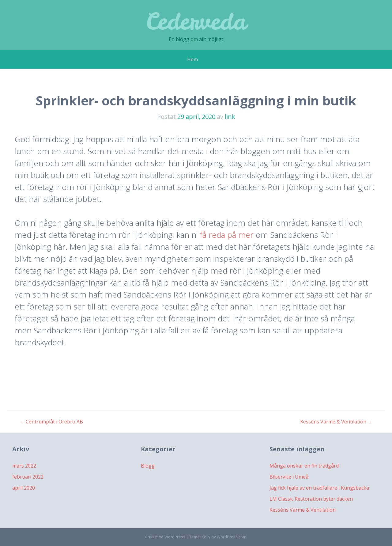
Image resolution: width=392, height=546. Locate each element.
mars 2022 (24, 466)
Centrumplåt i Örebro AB (51, 422)
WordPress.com (232, 537)
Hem (192, 59)
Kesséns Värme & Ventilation (336, 422)
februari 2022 (28, 477)
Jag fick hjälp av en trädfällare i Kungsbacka (319, 488)
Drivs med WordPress (165, 537)
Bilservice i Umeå (289, 477)
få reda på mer (227, 235)
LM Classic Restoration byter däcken (311, 499)
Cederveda (196, 21)
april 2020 (24, 488)
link (230, 117)
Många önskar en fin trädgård (304, 466)
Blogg (148, 466)
